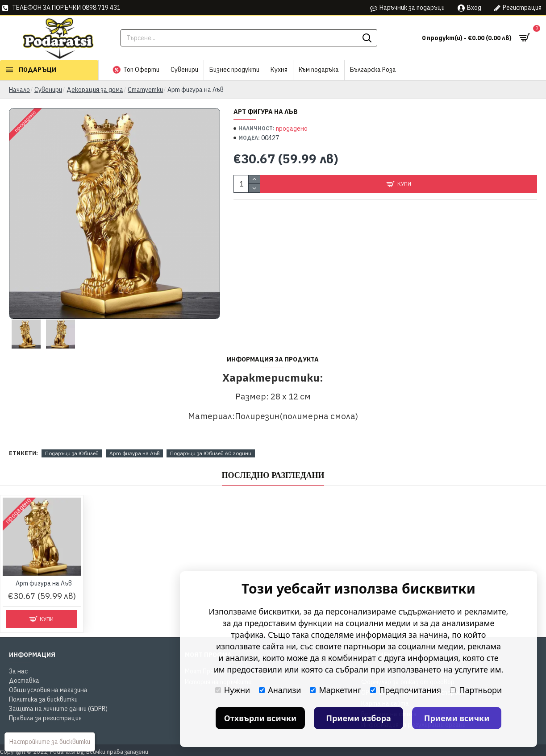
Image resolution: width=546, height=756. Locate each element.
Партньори (476, 690)
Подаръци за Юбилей (72, 453)
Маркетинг (336, 690)
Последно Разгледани (273, 475)
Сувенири (48, 90)
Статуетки (145, 90)
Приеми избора (358, 718)
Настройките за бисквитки (50, 742)
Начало (19, 90)
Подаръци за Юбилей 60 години (211, 453)
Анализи (280, 690)
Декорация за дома (95, 90)
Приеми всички (457, 718)
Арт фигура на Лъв (134, 453)
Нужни (233, 690)
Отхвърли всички (260, 718)
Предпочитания (406, 690)
